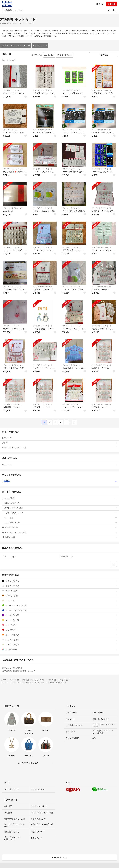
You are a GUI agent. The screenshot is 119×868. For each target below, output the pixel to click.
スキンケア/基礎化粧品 (61, 508)
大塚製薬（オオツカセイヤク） (16, 45)
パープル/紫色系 (59, 615)
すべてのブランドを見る (28, 763)
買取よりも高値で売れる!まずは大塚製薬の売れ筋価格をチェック (59, 669)
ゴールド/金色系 (59, 645)
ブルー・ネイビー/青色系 (59, 610)
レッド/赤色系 (59, 630)
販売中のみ (37, 55)
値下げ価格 (59, 465)
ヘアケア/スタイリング (61, 513)
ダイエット (61, 518)
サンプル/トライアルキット (13, 90)
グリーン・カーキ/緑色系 (59, 605)
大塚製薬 (59, 481)
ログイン (100, 4)
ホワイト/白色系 (59, 586)
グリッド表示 (64, 55)
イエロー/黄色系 (59, 620)
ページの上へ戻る (59, 858)
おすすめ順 (49, 55)
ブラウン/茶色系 (59, 596)
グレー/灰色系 (59, 591)
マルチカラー (59, 649)
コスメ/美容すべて (61, 503)
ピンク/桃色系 (59, 625)
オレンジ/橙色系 (59, 635)
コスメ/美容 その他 (61, 523)
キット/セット (40, 45)
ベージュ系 (59, 601)
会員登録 (112, 4)
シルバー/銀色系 (59, 640)
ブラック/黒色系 (59, 581)
